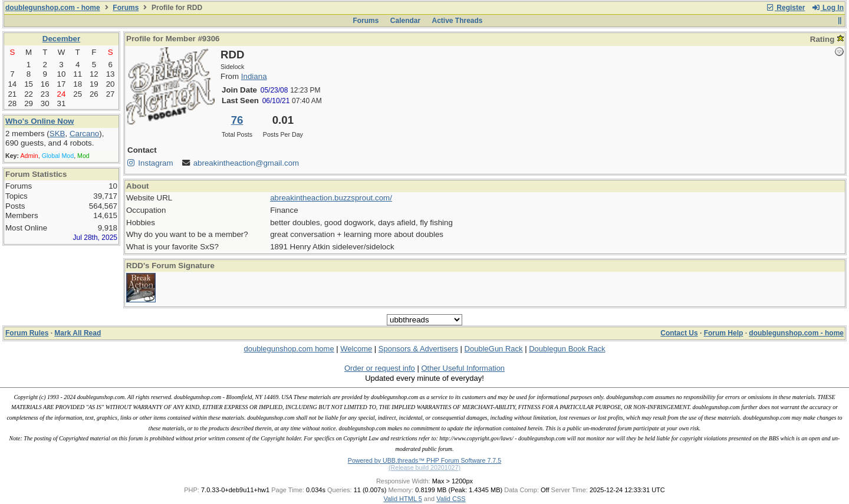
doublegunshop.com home (289, 349)
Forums (126, 8)
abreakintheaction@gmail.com (246, 163)
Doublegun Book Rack (567, 349)
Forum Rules (27, 333)
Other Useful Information (463, 368)
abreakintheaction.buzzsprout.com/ (331, 198)
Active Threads (458, 21)
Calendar (405, 21)
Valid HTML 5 (402, 499)
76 (237, 120)
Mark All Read (78, 333)
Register (785, 8)
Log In (828, 8)
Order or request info (380, 368)
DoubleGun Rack (494, 349)
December (61, 39)
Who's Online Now (40, 121)
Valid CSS (451, 499)
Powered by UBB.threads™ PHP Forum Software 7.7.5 (424, 460)
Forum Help (724, 333)
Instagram (150, 163)
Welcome (356, 349)
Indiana (254, 76)
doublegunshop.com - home (53, 8)
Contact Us (679, 333)
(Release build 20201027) (424, 467)
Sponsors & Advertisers (418, 349)
